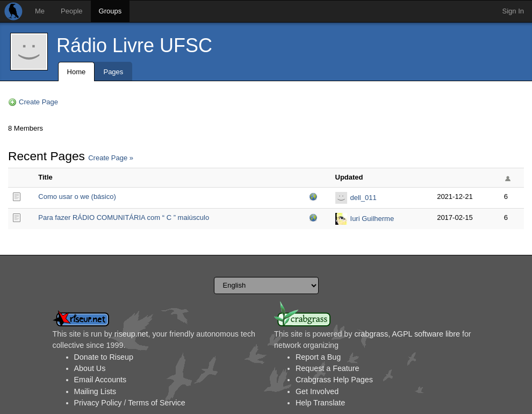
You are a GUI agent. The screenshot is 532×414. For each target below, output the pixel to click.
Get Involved (317, 391)
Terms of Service (156, 403)
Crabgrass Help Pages (334, 380)
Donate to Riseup (104, 357)
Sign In (513, 11)
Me (40, 11)
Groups (110, 11)
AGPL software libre (426, 334)
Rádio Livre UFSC (134, 45)
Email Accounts (100, 380)
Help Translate (320, 403)
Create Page (38, 102)
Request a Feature (327, 368)
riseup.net (131, 334)
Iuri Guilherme (372, 219)
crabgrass (371, 334)
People (71, 11)
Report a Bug (318, 357)
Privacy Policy (98, 403)
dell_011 (364, 198)
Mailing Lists (95, 391)
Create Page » (111, 158)
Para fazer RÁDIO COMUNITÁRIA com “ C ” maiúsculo (124, 217)
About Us (90, 368)
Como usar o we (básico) (77, 197)
